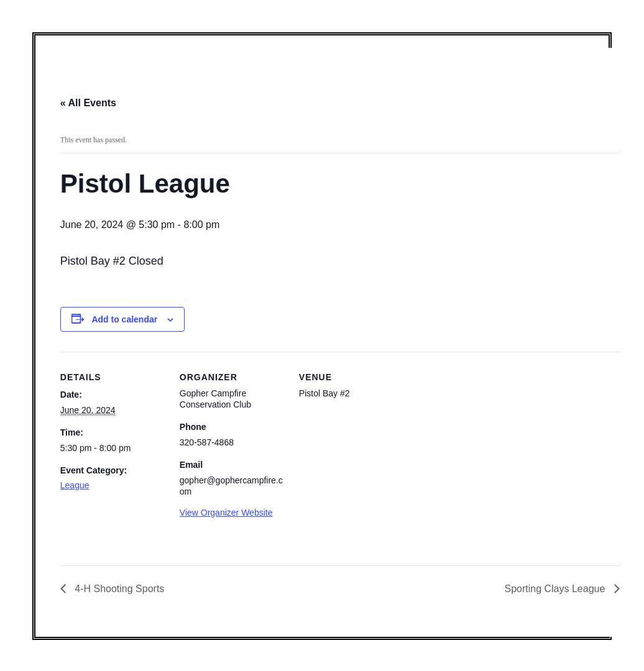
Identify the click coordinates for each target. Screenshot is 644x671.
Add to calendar (124, 319)
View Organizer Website (226, 513)
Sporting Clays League (556, 589)
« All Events (88, 103)
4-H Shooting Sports (118, 589)
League (75, 485)
